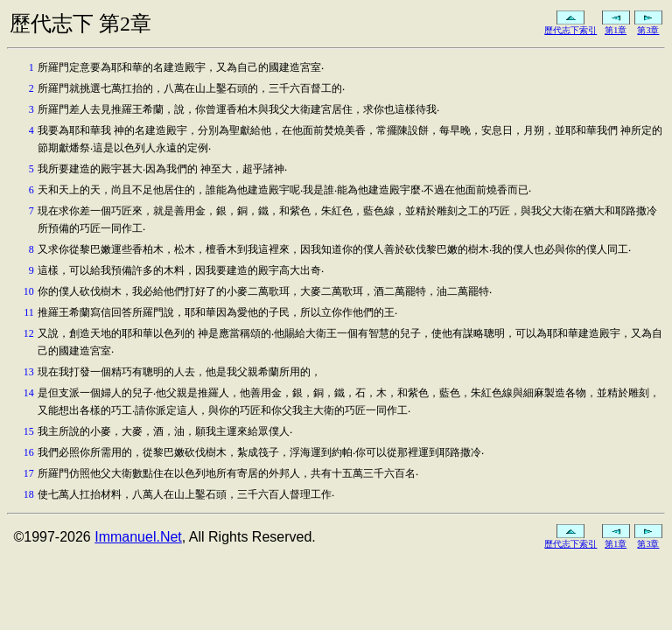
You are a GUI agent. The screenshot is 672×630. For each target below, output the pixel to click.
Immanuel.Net (138, 537)
